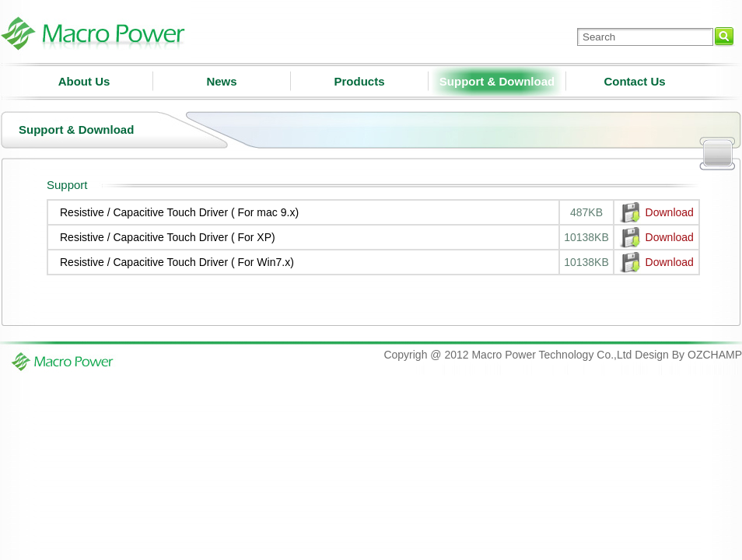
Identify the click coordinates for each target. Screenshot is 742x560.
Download (670, 212)
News (221, 81)
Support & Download (497, 81)
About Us (84, 81)
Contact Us (634, 81)
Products (359, 81)
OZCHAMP (715, 355)
